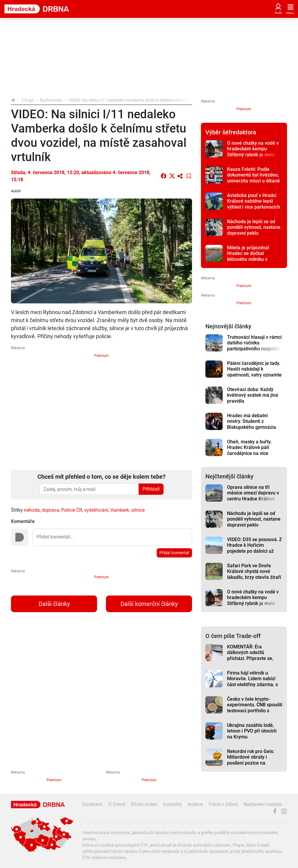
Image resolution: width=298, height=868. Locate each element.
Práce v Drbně (223, 804)
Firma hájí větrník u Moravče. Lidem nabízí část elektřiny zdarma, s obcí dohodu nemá (252, 682)
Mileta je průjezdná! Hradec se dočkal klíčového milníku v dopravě (248, 256)
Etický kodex (144, 804)
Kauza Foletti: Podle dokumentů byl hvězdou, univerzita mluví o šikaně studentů (253, 178)
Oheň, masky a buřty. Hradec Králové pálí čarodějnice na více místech (249, 450)
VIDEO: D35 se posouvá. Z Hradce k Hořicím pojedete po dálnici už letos (255, 548)
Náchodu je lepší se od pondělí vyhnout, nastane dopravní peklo (254, 227)
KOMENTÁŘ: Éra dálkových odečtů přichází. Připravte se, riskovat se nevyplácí (250, 655)
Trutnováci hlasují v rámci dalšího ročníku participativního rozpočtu (254, 343)
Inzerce (195, 804)
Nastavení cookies (263, 804)
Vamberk (120, 510)
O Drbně (117, 804)
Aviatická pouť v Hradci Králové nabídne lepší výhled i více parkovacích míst (254, 204)
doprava (50, 510)
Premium (102, 356)
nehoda (32, 510)
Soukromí (92, 804)
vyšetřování (96, 510)
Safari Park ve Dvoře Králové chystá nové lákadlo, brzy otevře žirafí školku (254, 574)
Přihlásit (151, 489)
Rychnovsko (51, 100)
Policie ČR (72, 510)
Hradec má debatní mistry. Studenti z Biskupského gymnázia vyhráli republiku (252, 424)
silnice (138, 510)
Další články (54, 604)
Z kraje (27, 100)
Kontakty (173, 804)
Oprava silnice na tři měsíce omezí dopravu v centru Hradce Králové (253, 493)
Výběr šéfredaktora (231, 132)
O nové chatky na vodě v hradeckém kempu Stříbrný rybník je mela (253, 149)
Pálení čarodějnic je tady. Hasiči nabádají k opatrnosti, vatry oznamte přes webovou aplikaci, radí (254, 375)
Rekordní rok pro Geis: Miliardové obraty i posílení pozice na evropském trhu (251, 760)
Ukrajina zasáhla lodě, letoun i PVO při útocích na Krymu (252, 731)
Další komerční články (149, 604)
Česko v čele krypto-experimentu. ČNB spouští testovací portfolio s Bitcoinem (255, 708)
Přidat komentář (174, 553)
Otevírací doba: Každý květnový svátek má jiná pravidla (253, 395)
